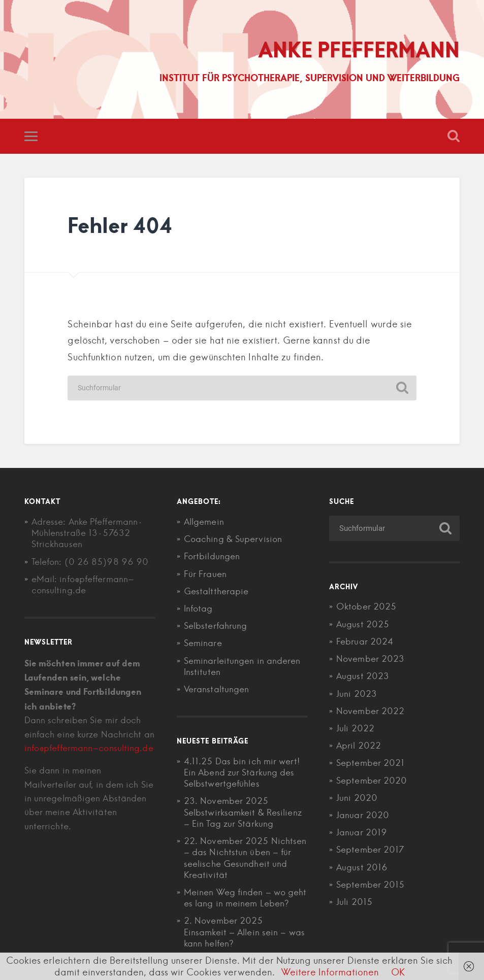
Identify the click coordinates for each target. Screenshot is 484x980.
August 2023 (363, 676)
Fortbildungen (212, 556)
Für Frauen (205, 574)
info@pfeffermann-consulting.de (89, 748)
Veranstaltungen (217, 689)
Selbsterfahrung (216, 626)
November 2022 (370, 711)
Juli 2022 (355, 728)
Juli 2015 (354, 902)
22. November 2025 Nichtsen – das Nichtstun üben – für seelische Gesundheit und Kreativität (245, 858)
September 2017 (370, 850)
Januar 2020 (363, 815)
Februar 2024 (365, 641)
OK (398, 972)
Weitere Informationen (330, 972)
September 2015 (370, 885)
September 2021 (370, 763)
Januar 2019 (362, 832)
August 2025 (363, 624)
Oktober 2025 (366, 606)
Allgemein (204, 522)
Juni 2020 (357, 798)
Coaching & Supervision (233, 539)
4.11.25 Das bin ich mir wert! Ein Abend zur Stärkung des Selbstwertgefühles (242, 772)
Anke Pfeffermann (359, 49)
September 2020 (372, 781)
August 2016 (362, 867)
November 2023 (370, 659)
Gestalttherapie (216, 591)
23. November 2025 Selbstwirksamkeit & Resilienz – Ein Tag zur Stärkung (243, 812)
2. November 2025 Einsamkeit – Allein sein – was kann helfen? (244, 932)
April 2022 (359, 746)
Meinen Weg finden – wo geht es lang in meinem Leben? (245, 898)
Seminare (203, 643)
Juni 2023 (357, 694)
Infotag (198, 609)
